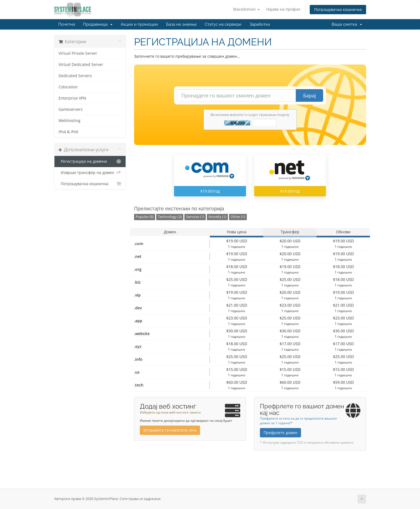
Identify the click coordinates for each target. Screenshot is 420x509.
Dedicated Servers (75, 76)
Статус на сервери (223, 24)
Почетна (67, 24)
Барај (310, 95)
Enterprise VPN (72, 98)
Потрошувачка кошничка (338, 9)
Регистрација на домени (90, 161)
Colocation (68, 87)
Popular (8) (145, 217)
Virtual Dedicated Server (81, 65)
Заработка (260, 24)
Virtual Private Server (78, 53)
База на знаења (181, 24)
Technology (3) (170, 217)
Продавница (98, 24)
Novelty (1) (217, 217)
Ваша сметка (347, 24)
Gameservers (71, 109)
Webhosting (69, 121)
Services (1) (195, 217)
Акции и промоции (139, 24)
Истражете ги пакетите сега (170, 430)
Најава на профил (283, 9)
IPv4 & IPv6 (68, 132)
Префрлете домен (280, 433)
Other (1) (238, 217)
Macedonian (246, 9)
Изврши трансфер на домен (90, 173)
